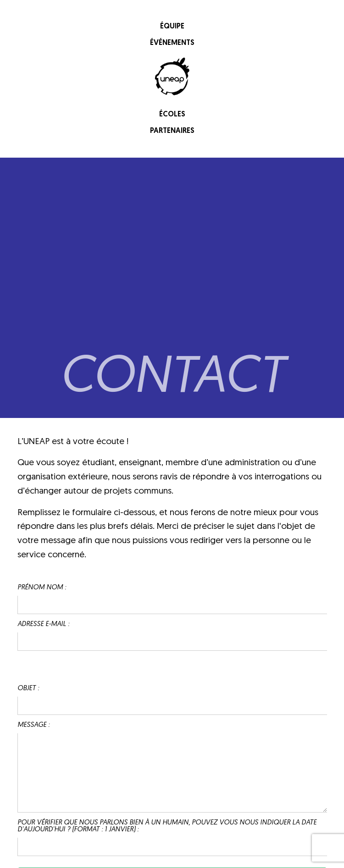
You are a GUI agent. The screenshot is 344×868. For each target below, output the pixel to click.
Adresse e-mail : (43, 624)
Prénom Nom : (42, 588)
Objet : (28, 689)
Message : (33, 725)
